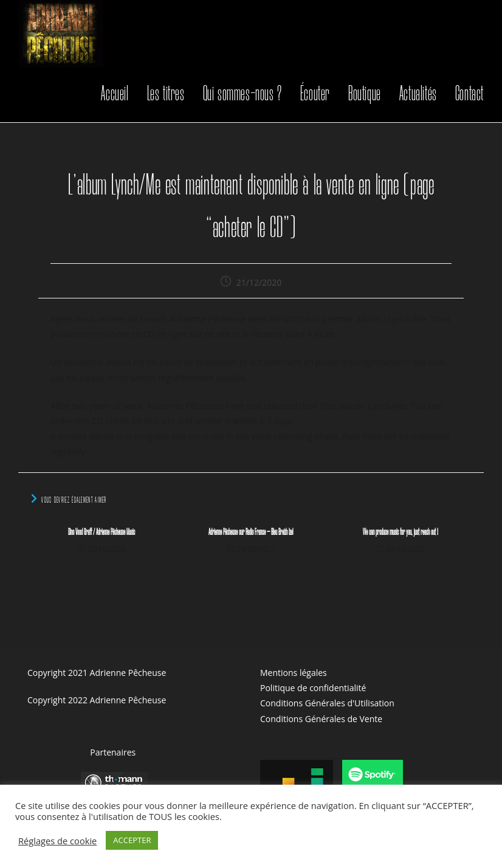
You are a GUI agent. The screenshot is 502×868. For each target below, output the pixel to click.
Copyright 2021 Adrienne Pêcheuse (97, 673)
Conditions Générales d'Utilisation (327, 703)
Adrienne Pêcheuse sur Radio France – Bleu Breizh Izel (251, 532)
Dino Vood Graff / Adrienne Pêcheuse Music (101, 532)
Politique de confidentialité (313, 688)
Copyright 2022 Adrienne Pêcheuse (97, 700)
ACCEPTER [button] (132, 840)
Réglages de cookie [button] (57, 841)
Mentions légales (294, 673)
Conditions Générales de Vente (321, 719)
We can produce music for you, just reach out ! (401, 532)
